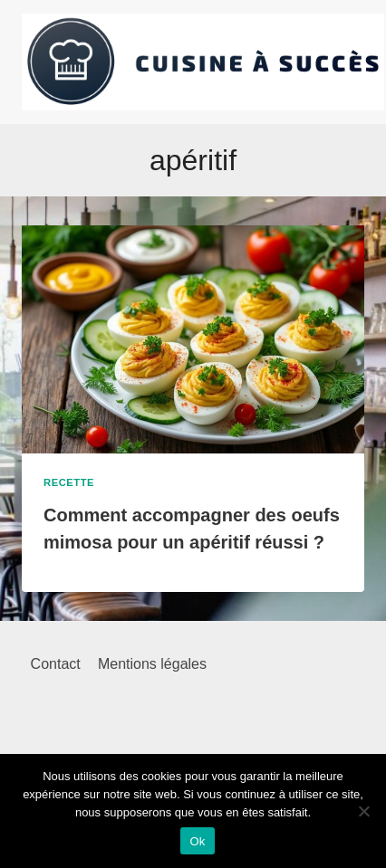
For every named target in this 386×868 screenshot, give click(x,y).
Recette (69, 482)
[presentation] (193, 339)
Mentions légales (152, 664)
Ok (197, 841)
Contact (56, 664)
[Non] (363, 811)
